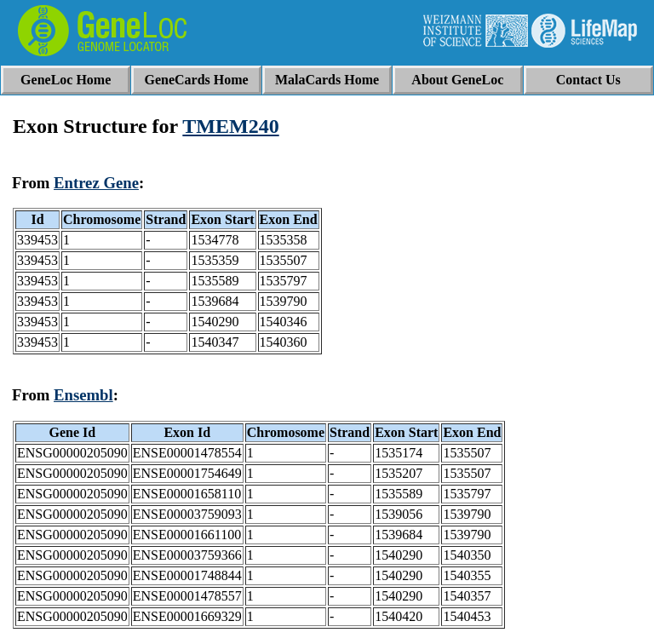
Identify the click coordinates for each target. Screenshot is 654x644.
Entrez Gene (96, 183)
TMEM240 (230, 126)
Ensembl (83, 395)
